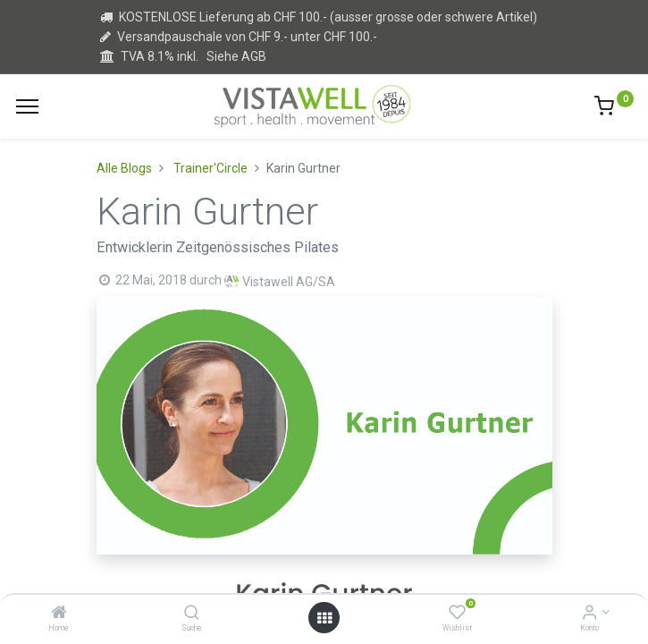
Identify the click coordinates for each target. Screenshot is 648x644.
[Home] (59, 614)
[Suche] (192, 614)
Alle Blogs (124, 168)
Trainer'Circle (210, 168)
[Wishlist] (457, 614)
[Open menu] (324, 618)
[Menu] (27, 106)
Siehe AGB (236, 56)
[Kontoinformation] (589, 614)
